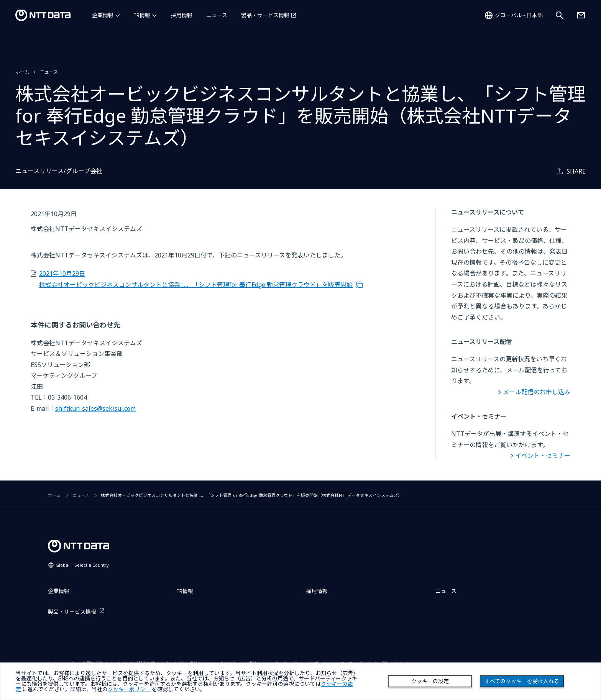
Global (82, 565)
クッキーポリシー (129, 689)
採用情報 (182, 15)
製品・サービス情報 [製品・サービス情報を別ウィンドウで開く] (265, 15)
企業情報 (103, 15)
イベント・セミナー (543, 456)
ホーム (22, 72)
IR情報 (142, 15)
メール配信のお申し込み (537, 392)
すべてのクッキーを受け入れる (522, 681)
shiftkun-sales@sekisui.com (95, 408)
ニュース (217, 15)
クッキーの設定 (430, 681)
